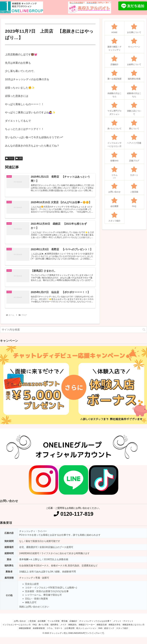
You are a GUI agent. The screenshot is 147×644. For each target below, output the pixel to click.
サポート (78, 631)
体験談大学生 (131, 628)
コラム (67, 631)
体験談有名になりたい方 (20, 631)
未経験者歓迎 (55, 631)
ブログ (10, 158)
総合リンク (133, 631)
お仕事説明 (90, 631)
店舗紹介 (75, 624)
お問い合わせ (16, 624)
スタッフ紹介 (73, 635)
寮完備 (65, 624)
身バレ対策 (53, 628)
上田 (19, 158)
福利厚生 (65, 628)
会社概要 (40, 624)
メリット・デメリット (127, 624)
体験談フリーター (101, 628)
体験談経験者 (40, 631)
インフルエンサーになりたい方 (24, 628)
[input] (73, 333)
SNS (123, 631)
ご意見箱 (29, 624)
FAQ (43, 628)
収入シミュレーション (108, 631)
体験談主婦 (117, 628)
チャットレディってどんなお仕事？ (98, 624)
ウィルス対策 (53, 624)
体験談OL (86, 628)
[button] (144, 333)
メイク (75, 628)
